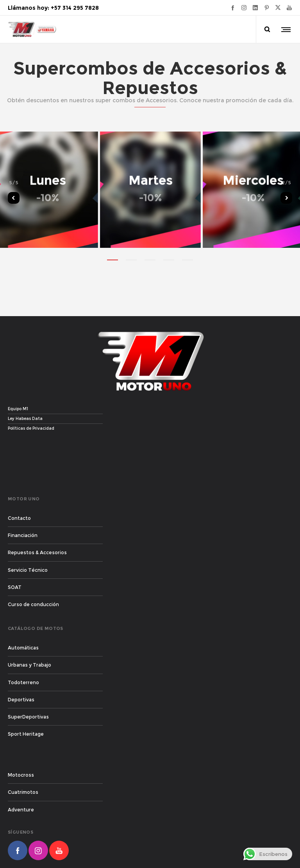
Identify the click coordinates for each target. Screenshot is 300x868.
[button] (112, 260)
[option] (150, 189)
